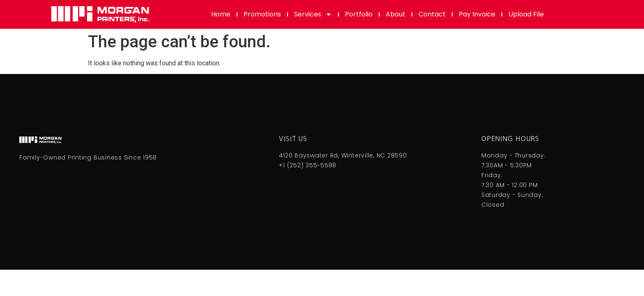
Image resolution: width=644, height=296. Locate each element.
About (396, 14)
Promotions (262, 14)
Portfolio (359, 14)
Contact (432, 14)
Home (221, 14)
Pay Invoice (477, 14)
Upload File (526, 14)
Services (313, 14)
